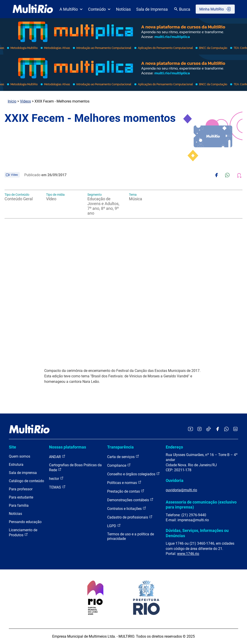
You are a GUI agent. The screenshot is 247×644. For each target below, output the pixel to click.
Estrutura (16, 465)
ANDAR (57, 457)
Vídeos (25, 101)
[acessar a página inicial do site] (33, 9)
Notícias (123, 9)
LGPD (114, 526)
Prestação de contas (126, 491)
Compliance (119, 465)
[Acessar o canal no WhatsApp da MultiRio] (226, 429)
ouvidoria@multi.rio (181, 490)
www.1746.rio (188, 554)
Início (12, 101)
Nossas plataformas (68, 447)
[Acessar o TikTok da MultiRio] (209, 429)
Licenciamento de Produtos (23, 532)
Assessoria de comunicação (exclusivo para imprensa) (201, 505)
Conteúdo (99, 9)
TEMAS (57, 487)
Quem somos (20, 456)
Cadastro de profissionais (130, 517)
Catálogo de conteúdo (26, 481)
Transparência (120, 447)
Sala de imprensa (23, 473)
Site (12, 447)
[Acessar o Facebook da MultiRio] (217, 429)
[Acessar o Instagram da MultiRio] (199, 429)
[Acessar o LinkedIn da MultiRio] (235, 429)
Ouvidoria (175, 480)
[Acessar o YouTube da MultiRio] (190, 429)
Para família (19, 505)
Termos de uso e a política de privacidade (131, 536)
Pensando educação (25, 522)
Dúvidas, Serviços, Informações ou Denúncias (197, 533)
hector (56, 478)
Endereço (174, 447)
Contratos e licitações (127, 508)
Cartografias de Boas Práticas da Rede (75, 467)
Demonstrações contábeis (130, 500)
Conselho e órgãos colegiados (133, 474)
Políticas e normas (124, 482)
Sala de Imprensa (152, 9)
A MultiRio (71, 9)
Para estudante (21, 497)
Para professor (21, 489)
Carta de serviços (123, 457)
